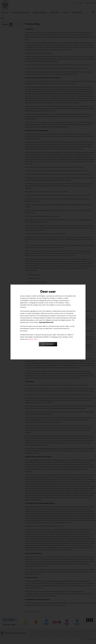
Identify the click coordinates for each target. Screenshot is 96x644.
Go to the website (48, 344)
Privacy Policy (33, 339)
